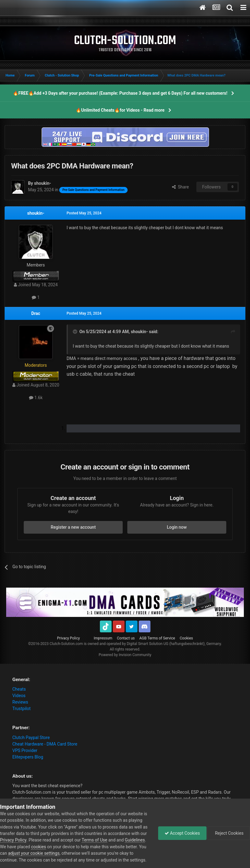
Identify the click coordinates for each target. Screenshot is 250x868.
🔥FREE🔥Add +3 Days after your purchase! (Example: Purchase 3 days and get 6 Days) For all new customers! (120, 93)
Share (180, 187)
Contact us (126, 638)
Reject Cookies (229, 833)
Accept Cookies (182, 833)
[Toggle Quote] (76, 332)
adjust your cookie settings (34, 853)
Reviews (20, 702)
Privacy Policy (68, 638)
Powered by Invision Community (125, 655)
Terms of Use (94, 840)
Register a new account (73, 527)
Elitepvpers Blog (28, 757)
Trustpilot (21, 709)
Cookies (186, 638)
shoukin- (36, 213)
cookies (39, 847)
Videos (19, 696)
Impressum (103, 638)
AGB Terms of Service (157, 638)
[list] (153, 428)
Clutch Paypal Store (31, 738)
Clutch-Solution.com (66, 644)
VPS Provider (25, 750)
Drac (36, 313)
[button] (156, 383)
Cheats (19, 689)
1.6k (36, 398)
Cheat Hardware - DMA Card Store (45, 744)
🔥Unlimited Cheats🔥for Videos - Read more (120, 110)
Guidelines (135, 840)
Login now (177, 527)
